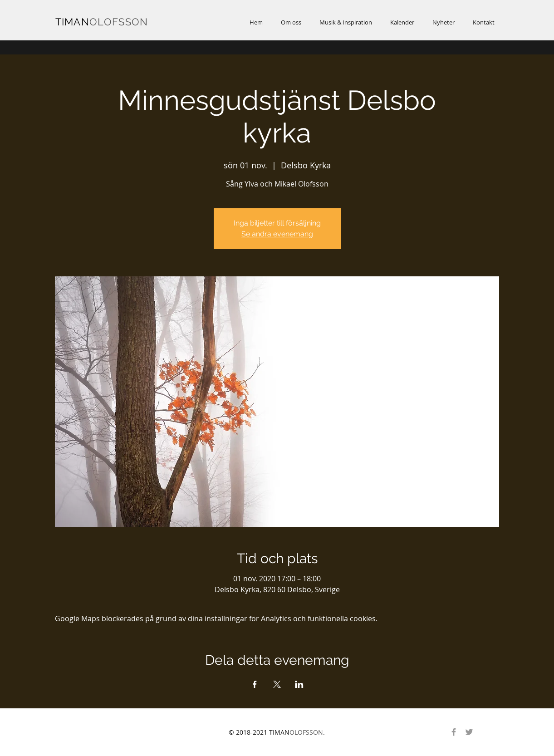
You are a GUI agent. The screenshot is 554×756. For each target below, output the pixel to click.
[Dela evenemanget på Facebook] (255, 684)
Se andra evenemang (277, 234)
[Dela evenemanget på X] (277, 684)
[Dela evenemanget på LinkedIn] (299, 684)
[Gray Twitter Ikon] (469, 732)
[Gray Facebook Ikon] (454, 732)
